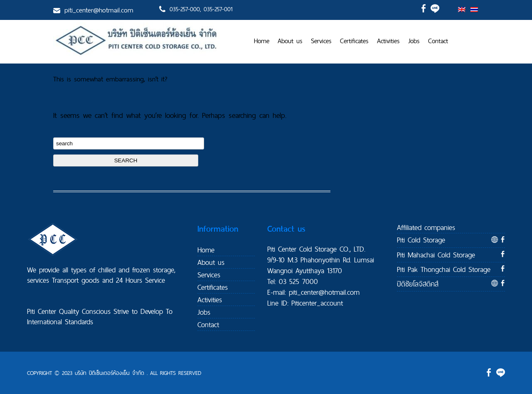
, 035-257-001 (216, 9)
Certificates (354, 41)
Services (321, 41)
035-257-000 (185, 9)
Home (262, 41)
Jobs (414, 41)
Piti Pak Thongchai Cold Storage (444, 269)
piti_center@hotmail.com (99, 10)
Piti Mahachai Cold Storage (436, 255)
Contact (438, 41)
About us (290, 41)
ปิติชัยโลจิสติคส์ (418, 284)
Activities (388, 41)
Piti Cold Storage (421, 240)
